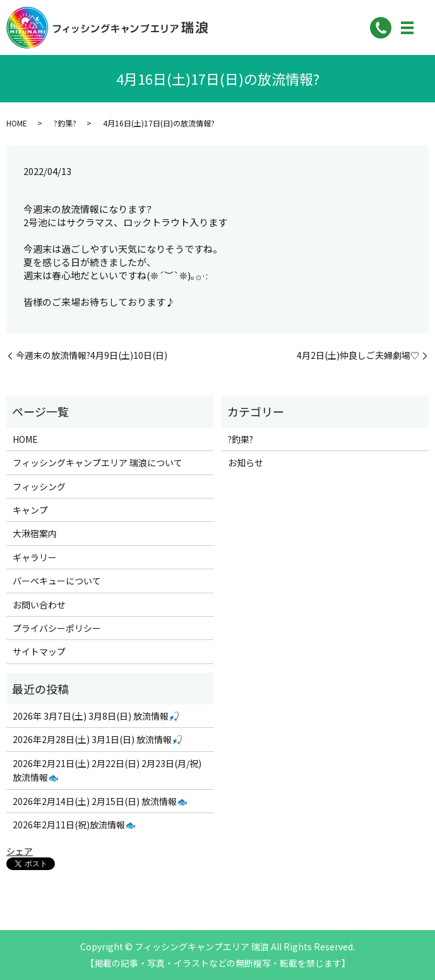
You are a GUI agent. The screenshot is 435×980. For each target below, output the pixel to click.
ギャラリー (35, 557)
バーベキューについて (57, 581)
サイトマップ (39, 651)
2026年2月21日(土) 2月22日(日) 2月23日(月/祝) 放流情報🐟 (107, 770)
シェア (20, 851)
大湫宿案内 (35, 533)
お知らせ (246, 463)
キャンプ (30, 510)
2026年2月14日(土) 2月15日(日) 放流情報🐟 (100, 801)
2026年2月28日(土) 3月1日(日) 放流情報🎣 (98, 739)
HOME (17, 123)
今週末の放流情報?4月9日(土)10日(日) (92, 355)
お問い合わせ (39, 605)
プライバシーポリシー (57, 628)
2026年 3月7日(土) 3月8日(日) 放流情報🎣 (96, 716)
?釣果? (65, 123)
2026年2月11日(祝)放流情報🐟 (74, 825)
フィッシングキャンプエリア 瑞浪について (98, 463)
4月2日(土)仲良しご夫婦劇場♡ (358, 355)
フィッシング (39, 487)
